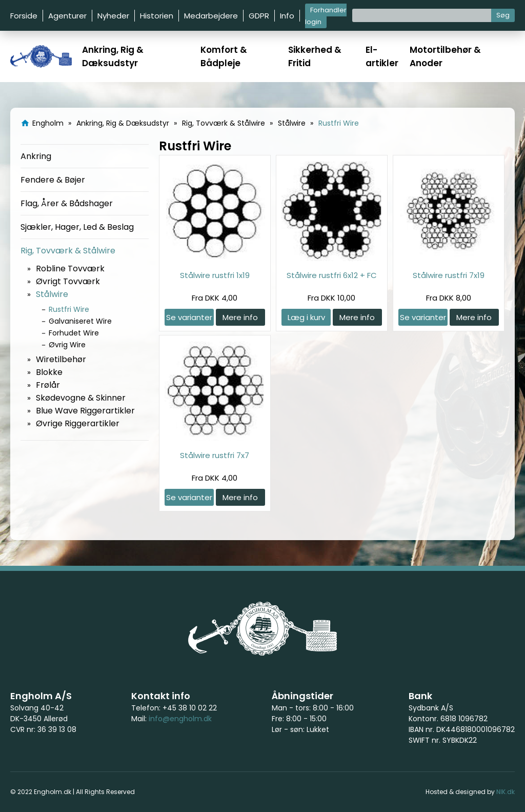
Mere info (240, 317)
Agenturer (67, 16)
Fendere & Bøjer (53, 180)
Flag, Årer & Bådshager (67, 203)
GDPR (259, 16)
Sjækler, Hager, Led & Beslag (77, 227)
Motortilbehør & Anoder (445, 56)
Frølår (48, 385)
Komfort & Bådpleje (224, 56)
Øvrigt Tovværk (68, 281)
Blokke (49, 372)
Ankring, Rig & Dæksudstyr (113, 56)
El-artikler (382, 56)
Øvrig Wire (67, 345)
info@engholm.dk (180, 719)
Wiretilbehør (61, 359)
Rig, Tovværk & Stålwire (68, 251)
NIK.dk (506, 792)
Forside (24, 16)
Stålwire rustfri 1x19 (215, 275)
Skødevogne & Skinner (81, 398)
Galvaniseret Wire (80, 321)
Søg (503, 15)
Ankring (36, 156)
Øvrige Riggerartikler (78, 423)
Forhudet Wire (74, 333)
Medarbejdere (211, 16)
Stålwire (52, 294)
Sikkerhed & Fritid (315, 56)
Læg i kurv (306, 317)
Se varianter (189, 317)
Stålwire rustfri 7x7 (215, 455)
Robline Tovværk (70, 269)
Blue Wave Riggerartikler (85, 411)
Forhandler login (326, 16)
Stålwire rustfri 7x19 (449, 275)
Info (287, 16)
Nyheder (113, 16)
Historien (157, 16)
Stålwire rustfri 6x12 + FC (332, 275)
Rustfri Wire (69, 309)
